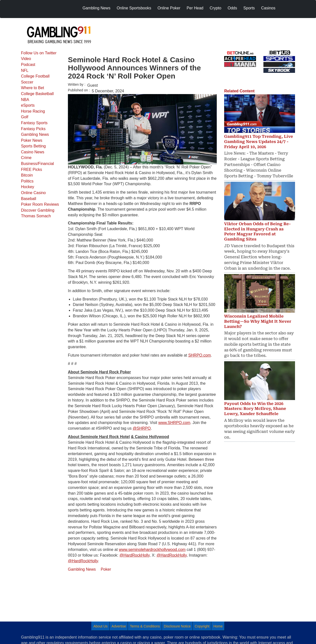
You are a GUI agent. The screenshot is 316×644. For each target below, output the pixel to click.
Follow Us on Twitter (39, 53)
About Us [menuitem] (100, 626)
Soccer (27, 82)
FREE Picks (31, 170)
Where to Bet (32, 88)
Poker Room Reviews (40, 204)
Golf (25, 117)
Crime (26, 158)
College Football (35, 76)
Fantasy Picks (33, 129)
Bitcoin (27, 175)
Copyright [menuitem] (202, 626)
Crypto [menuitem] (215, 8)
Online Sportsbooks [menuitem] (134, 8)
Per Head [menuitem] (195, 8)
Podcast (28, 65)
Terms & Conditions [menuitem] (145, 626)
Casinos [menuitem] (268, 8)
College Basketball (37, 94)
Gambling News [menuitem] (96, 8)
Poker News (32, 140)
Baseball (29, 199)
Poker (106, 569)
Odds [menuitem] (232, 8)
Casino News (33, 152)
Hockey (28, 187)
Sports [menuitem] (249, 8)
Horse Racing (33, 111)
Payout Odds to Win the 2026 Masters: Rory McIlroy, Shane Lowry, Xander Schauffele (255, 409)
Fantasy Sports (34, 123)
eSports (28, 105)
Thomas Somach (36, 216)
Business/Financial (37, 164)
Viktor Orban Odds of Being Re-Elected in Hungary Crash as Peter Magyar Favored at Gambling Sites (257, 231)
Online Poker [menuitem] (169, 8)
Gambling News (35, 134)
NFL (25, 70)
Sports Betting (33, 146)
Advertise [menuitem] (119, 626)
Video (26, 59)
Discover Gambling (38, 210)
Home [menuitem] (218, 626)
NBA (25, 100)
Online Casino (33, 193)
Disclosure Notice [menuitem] (177, 626)
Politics (27, 181)
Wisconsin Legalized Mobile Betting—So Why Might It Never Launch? (258, 321)
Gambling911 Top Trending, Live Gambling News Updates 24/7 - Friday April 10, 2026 (259, 142)
